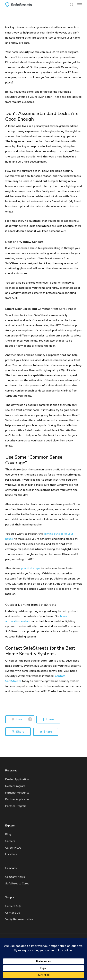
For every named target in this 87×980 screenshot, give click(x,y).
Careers (10, 841)
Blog (8, 834)
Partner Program (16, 806)
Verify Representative (19, 919)
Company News (15, 877)
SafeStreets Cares (17, 884)
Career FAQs (13, 848)
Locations (11, 854)
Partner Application (18, 799)
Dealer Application (17, 779)
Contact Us (13, 913)
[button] (80, 5)
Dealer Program (15, 786)
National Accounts (17, 793)
